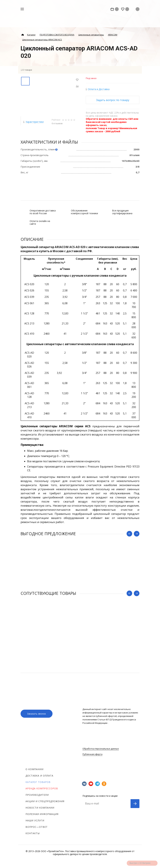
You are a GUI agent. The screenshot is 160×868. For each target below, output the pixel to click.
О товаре (27, 70)
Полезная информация (42, 814)
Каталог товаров (38, 782)
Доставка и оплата (39, 776)
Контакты (33, 833)
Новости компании (40, 808)
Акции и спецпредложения (45, 801)
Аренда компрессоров (42, 788)
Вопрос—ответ (37, 827)
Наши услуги (35, 820)
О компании (34, 769)
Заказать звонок (37, 714)
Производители (37, 795)
